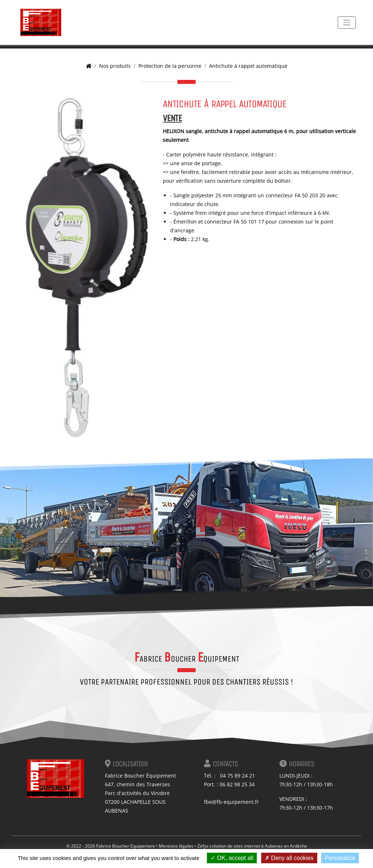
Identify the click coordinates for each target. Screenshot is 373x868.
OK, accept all (232, 858)
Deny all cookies (289, 858)
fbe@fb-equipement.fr (231, 802)
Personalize (340, 858)
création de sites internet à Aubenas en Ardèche (258, 846)
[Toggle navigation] (347, 23)
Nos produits (115, 66)
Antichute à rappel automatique (248, 66)
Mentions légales (176, 846)
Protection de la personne (170, 66)
